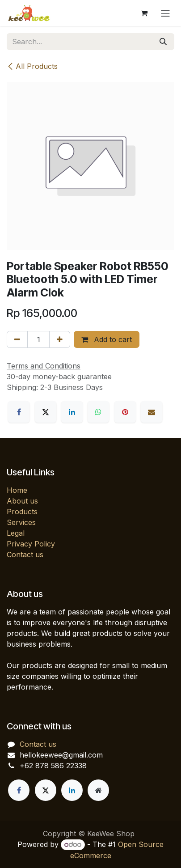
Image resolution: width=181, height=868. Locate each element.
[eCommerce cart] (144, 13)
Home (17, 490)
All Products (32, 66)
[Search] (163, 42)
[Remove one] (17, 339)
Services (21, 522)
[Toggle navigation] (165, 13)
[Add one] (60, 339)
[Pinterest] (125, 412)
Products (22, 512)
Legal (16, 533)
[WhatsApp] (98, 412)
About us (22, 501)
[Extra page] (98, 790)
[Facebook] (19, 412)
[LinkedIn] (72, 412)
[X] (46, 412)
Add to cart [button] (107, 339)
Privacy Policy (31, 544)
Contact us (25, 555)
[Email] (152, 412)
